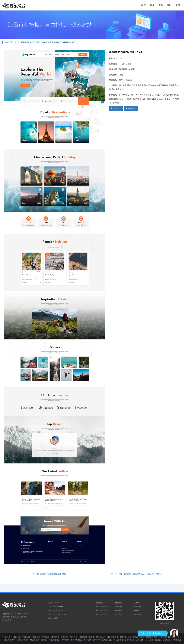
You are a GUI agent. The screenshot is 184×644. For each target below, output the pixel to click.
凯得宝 (44, 640)
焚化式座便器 (54, 640)
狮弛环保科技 (113, 637)
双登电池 (166, 640)
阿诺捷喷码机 (152, 637)
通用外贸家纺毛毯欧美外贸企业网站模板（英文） (141, 574)
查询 (161, 5)
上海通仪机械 (164, 637)
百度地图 (26, 637)
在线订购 (116, 108)
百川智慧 (87, 640)
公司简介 (138, 607)
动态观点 (119, 614)
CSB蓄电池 (118, 640)
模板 (152, 5)
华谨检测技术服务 (87, 637)
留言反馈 (138, 614)
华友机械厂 (101, 637)
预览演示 (131, 108)
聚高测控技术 (9, 640)
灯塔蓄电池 (107, 640)
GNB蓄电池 (177, 640)
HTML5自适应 (102, 614)
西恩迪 (158, 640)
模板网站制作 (126, 637)
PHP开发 (74, 637)
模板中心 (100, 603)
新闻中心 (119, 603)
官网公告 (119, 607)
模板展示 (25, 42)
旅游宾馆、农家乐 (39, 42)
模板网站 (64, 637)
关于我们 (138, 603)
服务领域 (119, 610)
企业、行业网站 (102, 607)
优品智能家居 (139, 637)
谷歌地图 (17, 637)
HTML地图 (36, 637)
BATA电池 (149, 640)
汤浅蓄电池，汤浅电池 (134, 640)
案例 (178, 5)
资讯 (169, 5)
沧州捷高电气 (23, 640)
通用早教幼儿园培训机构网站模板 (51, 574)
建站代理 (55, 637)
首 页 (143, 5)
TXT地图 (46, 637)
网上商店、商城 (102, 610)
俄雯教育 (65, 640)
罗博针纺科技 (76, 640)
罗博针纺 (97, 640)
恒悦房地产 (35, 640)
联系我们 (138, 610)
